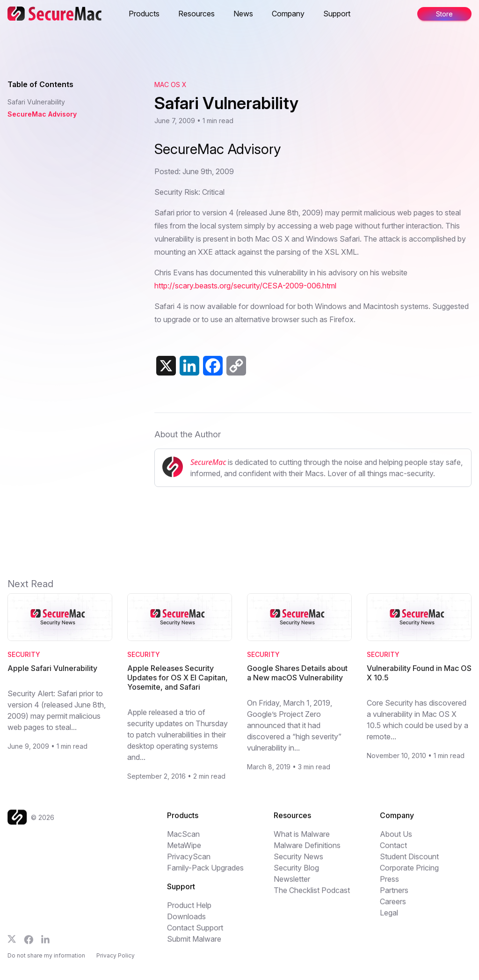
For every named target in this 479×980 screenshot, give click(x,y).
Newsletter (292, 884)
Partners (394, 896)
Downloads (186, 922)
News (243, 14)
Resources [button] (196, 14)
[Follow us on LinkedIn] (45, 945)
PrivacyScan (189, 862)
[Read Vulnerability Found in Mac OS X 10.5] (419, 617)
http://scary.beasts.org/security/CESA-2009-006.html (245, 286)
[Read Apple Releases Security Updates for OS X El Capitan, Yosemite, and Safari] (180, 617)
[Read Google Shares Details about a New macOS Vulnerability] (299, 617)
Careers (393, 907)
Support (337, 14)
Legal (389, 918)
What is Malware (302, 840)
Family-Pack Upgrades (205, 873)
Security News (298, 862)
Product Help (189, 911)
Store (444, 14)
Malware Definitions (307, 851)
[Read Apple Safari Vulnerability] (60, 617)
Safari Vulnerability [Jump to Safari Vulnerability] (36, 102)
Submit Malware (194, 944)
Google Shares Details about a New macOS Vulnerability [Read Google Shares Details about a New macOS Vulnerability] (297, 673)
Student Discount (409, 862)
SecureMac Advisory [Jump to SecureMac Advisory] (42, 114)
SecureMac (208, 462)
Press (389, 884)
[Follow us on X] (12, 945)
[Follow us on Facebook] (29, 945)
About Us (396, 840)
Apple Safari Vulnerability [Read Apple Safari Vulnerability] (52, 668)
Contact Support (195, 933)
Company (288, 14)
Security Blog (296, 873)
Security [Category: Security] (24, 654)
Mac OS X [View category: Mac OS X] (171, 85)
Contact (393, 851)
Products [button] (144, 14)
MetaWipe (184, 851)
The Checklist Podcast (312, 896)
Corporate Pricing (409, 873)
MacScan (183, 840)
